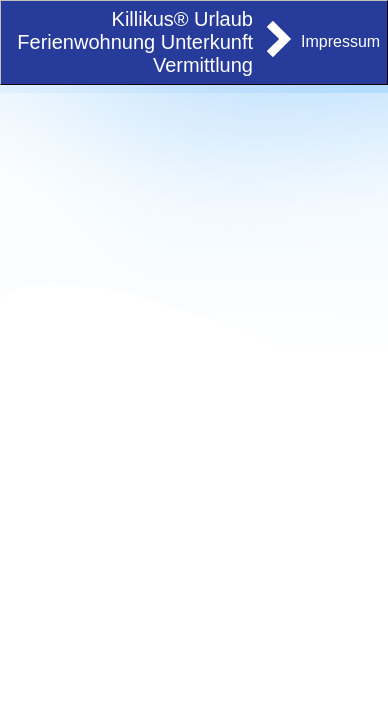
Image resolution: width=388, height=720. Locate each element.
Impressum (340, 41)
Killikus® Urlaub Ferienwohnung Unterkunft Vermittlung (135, 42)
